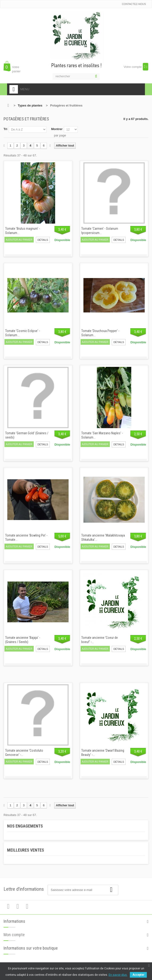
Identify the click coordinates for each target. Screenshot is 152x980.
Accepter (138, 975)
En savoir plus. (118, 975)
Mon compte (14, 938)
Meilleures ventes (26, 850)
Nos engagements (25, 826)
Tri (5, 129)
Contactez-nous (134, 4)
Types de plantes (30, 105)
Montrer (57, 129)
